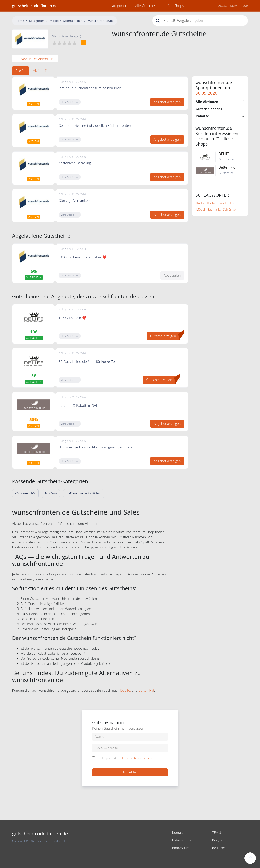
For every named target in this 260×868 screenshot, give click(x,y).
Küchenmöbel (217, 203)
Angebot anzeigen (167, 102)
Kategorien (119, 6)
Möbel (201, 209)
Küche (201, 203)
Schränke (229, 209)
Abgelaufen (172, 275)
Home (20, 21)
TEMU (217, 833)
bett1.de (219, 848)
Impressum (181, 848)
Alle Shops (176, 6)
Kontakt (178, 833)
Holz (232, 203)
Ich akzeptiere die (125, 758)
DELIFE (125, 690)
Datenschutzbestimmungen (136, 758)
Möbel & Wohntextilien (66, 21)
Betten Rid (146, 690)
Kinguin (218, 840)
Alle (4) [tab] (21, 71)
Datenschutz (182, 840)
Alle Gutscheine (147, 6)
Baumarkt (214, 209)
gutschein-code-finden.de (35, 6)
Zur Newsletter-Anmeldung (35, 59)
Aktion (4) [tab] (40, 71)
